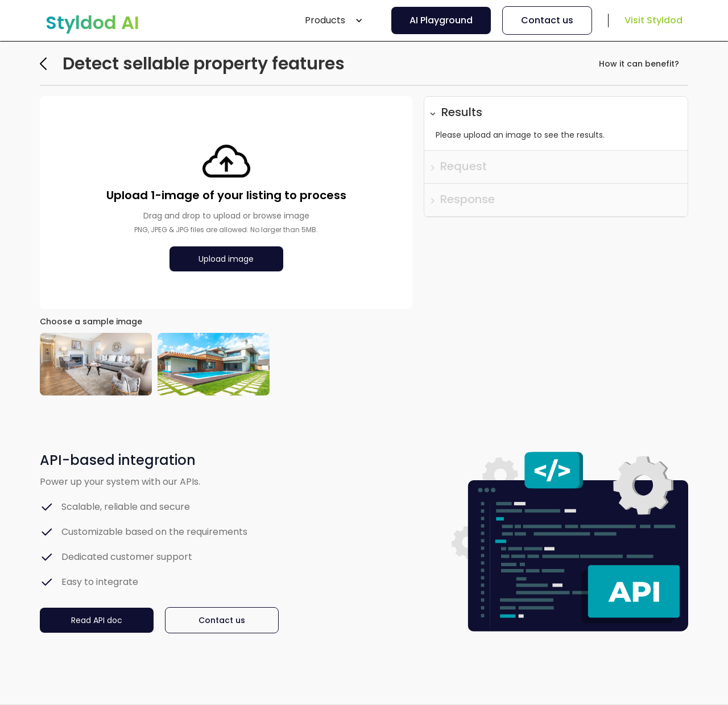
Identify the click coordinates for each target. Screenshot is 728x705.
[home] (92, 23)
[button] (334, 20)
